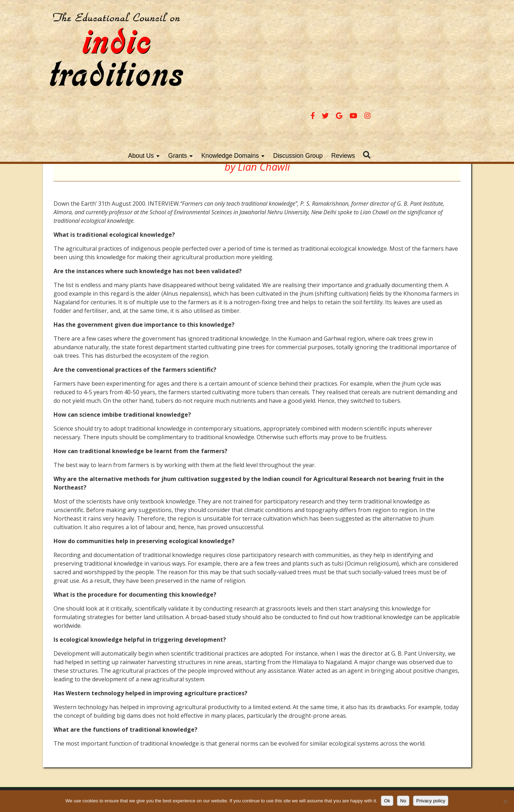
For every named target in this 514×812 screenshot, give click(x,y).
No (403, 801)
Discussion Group (392, 62)
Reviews (437, 62)
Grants (271, 62)
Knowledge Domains (324, 62)
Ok (387, 801)
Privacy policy (431, 801)
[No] (505, 801)
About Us (235, 62)
